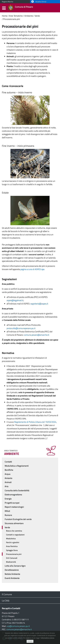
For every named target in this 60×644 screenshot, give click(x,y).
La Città (6, 601)
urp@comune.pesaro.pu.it (18, 626)
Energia (8, 499)
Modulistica (11, 539)
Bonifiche (9, 470)
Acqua (8, 474)
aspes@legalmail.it (15, 300)
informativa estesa (47, 639)
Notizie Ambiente (12, 574)
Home (5, 16)
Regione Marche (8, 2)
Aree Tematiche (16, 16)
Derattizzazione (12, 570)
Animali (8, 482)
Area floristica (12, 546)
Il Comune (7, 594)
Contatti (8, 462)
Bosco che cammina (14, 531)
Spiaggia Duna (12, 550)
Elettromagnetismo (13, 495)
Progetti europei (12, 503)
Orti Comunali (12, 558)
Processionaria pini (12, 19)
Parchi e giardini (13, 542)
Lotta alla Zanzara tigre (15, 566)
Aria (7, 486)
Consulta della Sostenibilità (17, 490)
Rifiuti (7, 511)
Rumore (8, 515)
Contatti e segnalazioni (15, 535)
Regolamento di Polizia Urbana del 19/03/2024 (35, 422)
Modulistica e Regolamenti (17, 466)
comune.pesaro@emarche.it (36, 335)
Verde (37, 16)
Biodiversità (11, 562)
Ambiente (29, 16)
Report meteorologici (14, 507)
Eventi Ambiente (12, 578)
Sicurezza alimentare (14, 523)
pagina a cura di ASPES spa (32, 269)
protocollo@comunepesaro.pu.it (21, 328)
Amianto (9, 478)
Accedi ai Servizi (39, 2)
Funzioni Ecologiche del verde (18, 519)
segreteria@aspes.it (39, 304)
